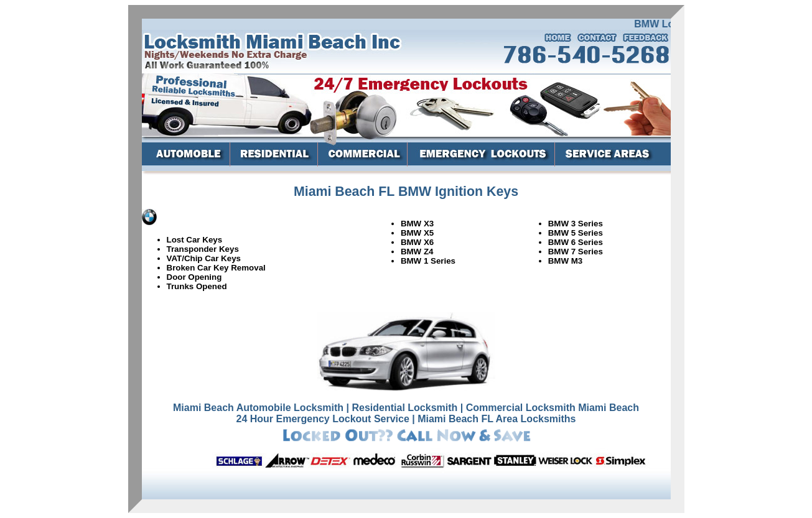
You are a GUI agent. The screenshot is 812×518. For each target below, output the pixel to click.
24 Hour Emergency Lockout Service (322, 419)
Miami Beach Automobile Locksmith (258, 408)
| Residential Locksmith (402, 408)
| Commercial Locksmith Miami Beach (550, 408)
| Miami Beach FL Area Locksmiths (494, 419)
